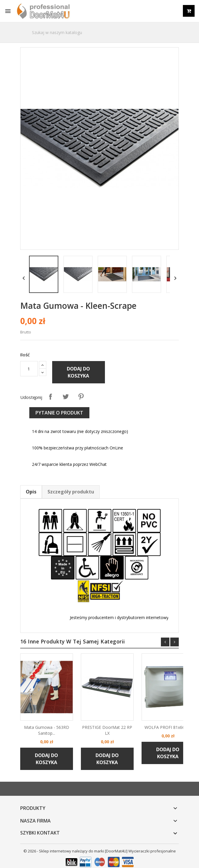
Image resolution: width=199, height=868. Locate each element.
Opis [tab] (24, 509)
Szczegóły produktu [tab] (64, 509)
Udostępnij (43, 414)
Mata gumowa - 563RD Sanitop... (40, 725)
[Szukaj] (100, 32)
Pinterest (74, 414)
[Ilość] (22, 387)
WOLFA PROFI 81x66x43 (161, 722)
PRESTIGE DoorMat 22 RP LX (100, 725)
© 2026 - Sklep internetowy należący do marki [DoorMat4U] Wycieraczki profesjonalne (100, 848)
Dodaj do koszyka (71, 390)
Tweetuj (59, 414)
